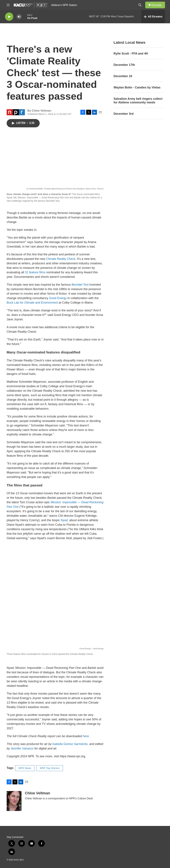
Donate (157, 5)
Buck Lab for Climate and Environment (32, 303)
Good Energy (58, 298)
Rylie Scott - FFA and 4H (131, 54)
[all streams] (153, 17)
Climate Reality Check (61, 259)
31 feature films (36, 272)
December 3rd (124, 114)
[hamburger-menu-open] (8, 5)
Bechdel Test (80, 285)
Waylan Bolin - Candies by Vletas (137, 87)
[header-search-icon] (140, 5)
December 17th (124, 65)
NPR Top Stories (50, 768)
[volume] (19, 17)
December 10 (123, 76)
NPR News (25, 768)
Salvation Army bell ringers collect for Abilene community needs (138, 101)
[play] (9, 17)
